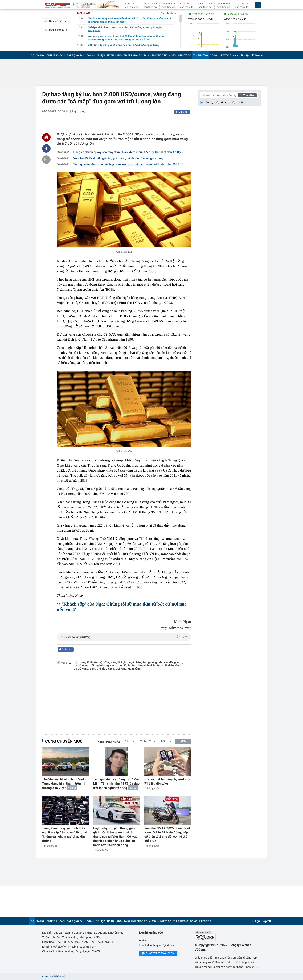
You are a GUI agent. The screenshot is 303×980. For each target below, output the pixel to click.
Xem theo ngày (109, 742)
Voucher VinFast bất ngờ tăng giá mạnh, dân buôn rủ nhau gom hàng (120, 158)
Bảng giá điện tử (55, 21)
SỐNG (213, 55)
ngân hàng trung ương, (143, 662)
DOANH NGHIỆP (96, 55)
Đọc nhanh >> (168, 13)
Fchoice (257, 55)
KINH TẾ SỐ (184, 55)
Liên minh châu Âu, (148, 666)
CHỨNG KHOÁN (56, 55)
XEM (183, 741)
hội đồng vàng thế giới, (114, 662)
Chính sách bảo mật (54, 977)
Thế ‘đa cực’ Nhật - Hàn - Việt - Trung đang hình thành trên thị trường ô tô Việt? (64, 784)
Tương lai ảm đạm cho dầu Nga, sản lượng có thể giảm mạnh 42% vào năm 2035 (128, 164)
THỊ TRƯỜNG (201, 55)
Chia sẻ (183, 112)
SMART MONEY (133, 55)
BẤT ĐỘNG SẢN (76, 55)
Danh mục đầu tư (55, 30)
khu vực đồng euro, (171, 662)
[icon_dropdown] (258, 5)
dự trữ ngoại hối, (84, 666)
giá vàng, (121, 669)
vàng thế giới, (98, 669)
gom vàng (134, 669)
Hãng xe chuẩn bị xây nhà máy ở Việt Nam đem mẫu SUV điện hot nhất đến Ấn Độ (129, 152)
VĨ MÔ (172, 55)
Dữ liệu (246, 55)
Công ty (208, 102)
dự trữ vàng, (81, 669)
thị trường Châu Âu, (86, 662)
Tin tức (225, 102)
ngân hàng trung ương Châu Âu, (115, 666)
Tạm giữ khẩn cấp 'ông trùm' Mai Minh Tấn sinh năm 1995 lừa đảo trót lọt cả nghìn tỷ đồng (116, 784)
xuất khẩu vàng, (171, 666)
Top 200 (267, 921)
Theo (124, 637)
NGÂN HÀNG (114, 55)
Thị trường (79, 111)
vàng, (111, 669)
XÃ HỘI (41, 55)
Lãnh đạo (242, 102)
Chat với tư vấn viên (158, 953)
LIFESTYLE (225, 55)
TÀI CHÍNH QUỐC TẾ (155, 55)
